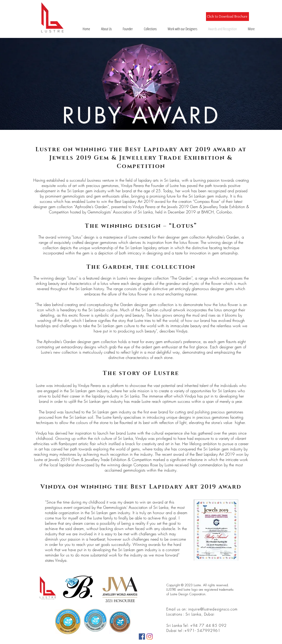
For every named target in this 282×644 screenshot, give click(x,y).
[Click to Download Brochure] (227, 17)
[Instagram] (150, 637)
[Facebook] (142, 637)
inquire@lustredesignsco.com (213, 609)
